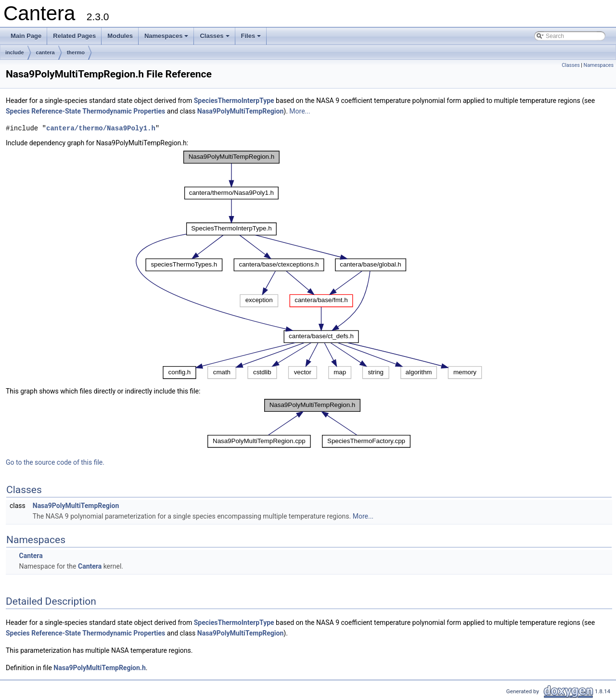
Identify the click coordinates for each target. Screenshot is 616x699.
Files (252, 38)
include (15, 52)
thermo (76, 52)
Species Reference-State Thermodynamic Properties (85, 111)
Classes (215, 38)
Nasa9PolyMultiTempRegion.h (99, 668)
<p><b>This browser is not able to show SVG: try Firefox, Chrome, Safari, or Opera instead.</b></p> (309, 265)
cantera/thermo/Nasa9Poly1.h (101, 128)
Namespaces (167, 38)
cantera (45, 52)
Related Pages (74, 36)
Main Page (26, 36)
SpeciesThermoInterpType (234, 101)
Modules (120, 36)
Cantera (31, 556)
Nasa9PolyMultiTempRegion (241, 111)
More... (300, 111)
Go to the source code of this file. (55, 462)
